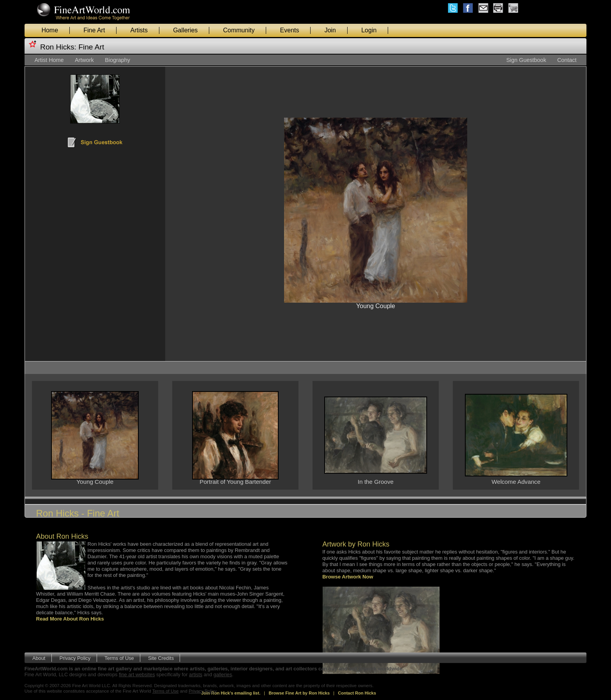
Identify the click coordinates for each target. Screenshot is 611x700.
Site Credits (161, 658)
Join (330, 30)
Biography (117, 60)
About (39, 658)
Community (239, 30)
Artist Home (49, 60)
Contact (567, 60)
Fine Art (94, 30)
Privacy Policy (75, 658)
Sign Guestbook (526, 60)
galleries (223, 674)
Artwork (84, 60)
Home (50, 30)
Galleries (185, 30)
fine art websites (137, 674)
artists (196, 674)
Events (290, 30)
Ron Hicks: (58, 47)
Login (369, 30)
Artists (139, 30)
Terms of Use (119, 658)
